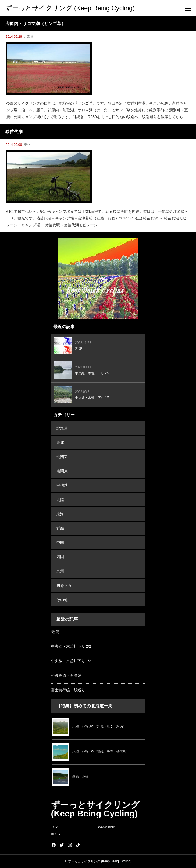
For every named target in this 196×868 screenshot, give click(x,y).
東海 (60, 514)
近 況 (55, 632)
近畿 (60, 528)
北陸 (60, 500)
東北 (27, 145)
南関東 (62, 471)
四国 (60, 557)
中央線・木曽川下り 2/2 (71, 646)
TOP (54, 827)
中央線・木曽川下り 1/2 (71, 661)
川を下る (64, 585)
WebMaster (106, 827)
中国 (60, 543)
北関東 (62, 457)
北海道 (29, 37)
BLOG (56, 834)
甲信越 (62, 485)
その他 (62, 600)
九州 (60, 571)
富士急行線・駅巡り (68, 690)
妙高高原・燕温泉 (66, 675)
